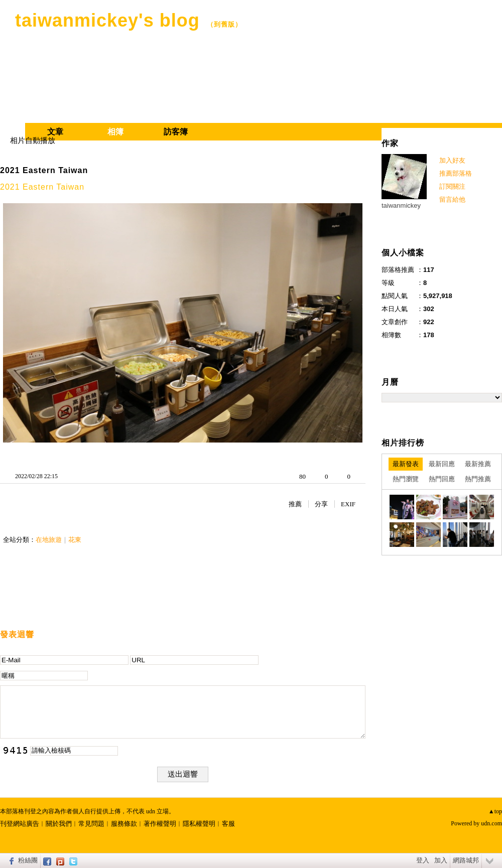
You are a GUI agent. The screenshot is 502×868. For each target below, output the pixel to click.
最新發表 (406, 464)
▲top (495, 811)
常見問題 (91, 824)
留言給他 (452, 199)
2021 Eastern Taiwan (44, 170)
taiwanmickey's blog (107, 20)
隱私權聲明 (199, 824)
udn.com (491, 823)
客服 (228, 824)
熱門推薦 (478, 479)
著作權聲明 (160, 824)
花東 (75, 540)
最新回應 (442, 464)
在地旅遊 (49, 540)
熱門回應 (442, 479)
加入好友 (452, 160)
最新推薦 (478, 464)
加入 (441, 860)
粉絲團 (28, 860)
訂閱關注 (452, 186)
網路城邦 (466, 860)
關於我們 (59, 824)
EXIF (348, 504)
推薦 (295, 504)
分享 (321, 504)
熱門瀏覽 (406, 479)
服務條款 (124, 824)
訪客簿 (176, 132)
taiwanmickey (401, 205)
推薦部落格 (456, 173)
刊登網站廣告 (20, 824)
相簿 (115, 132)
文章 (55, 132)
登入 (423, 860)
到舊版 (224, 24)
